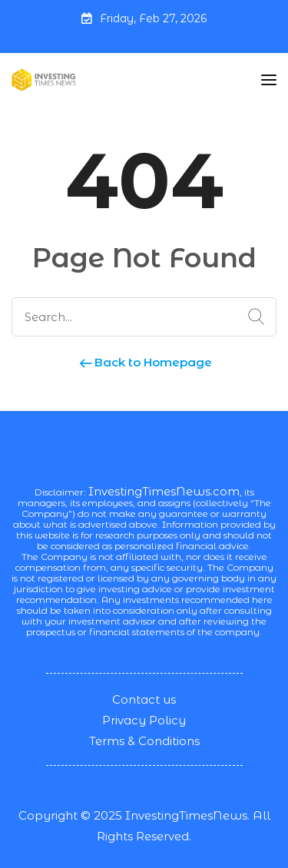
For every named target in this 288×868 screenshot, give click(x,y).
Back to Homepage (144, 362)
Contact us (144, 699)
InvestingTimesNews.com (164, 491)
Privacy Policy (144, 720)
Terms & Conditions (144, 741)
